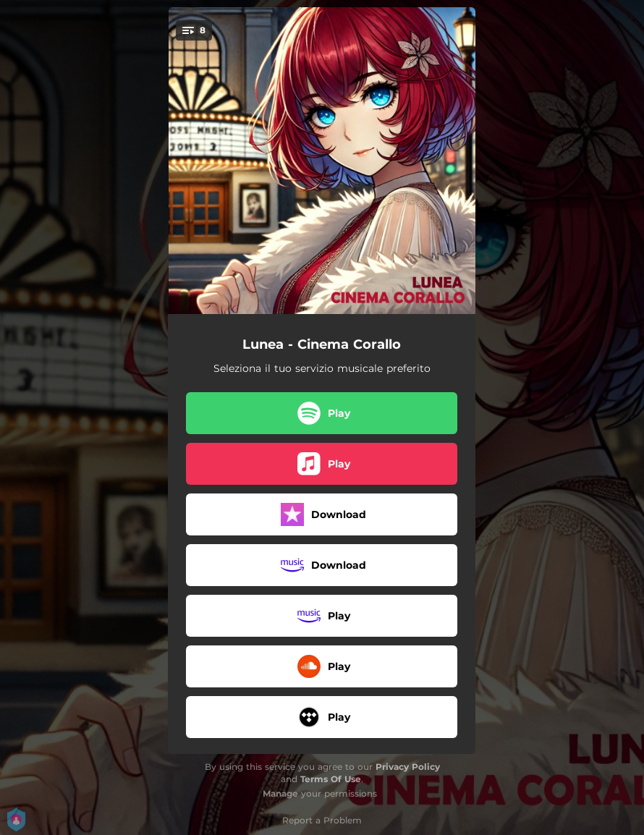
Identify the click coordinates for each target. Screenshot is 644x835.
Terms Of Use (331, 779)
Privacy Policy (408, 767)
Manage (280, 793)
